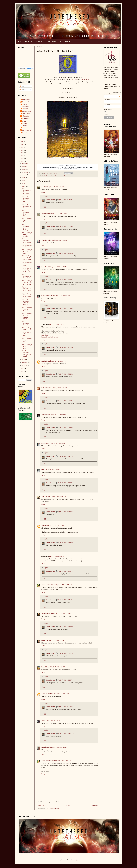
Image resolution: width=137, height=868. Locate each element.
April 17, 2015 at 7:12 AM (66, 280)
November (25, 167)
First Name (107, 99)
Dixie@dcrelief (46, 667)
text (107, 114)
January (25, 365)
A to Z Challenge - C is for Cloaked (27, 340)
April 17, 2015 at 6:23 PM (66, 680)
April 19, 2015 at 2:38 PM (60, 747)
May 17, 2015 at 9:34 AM (63, 761)
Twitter (67, 41)
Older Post (95, 805)
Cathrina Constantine (48, 296)
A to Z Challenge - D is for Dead (27, 334)
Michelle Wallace (47, 747)
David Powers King (47, 694)
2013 (22, 371)
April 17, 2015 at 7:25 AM (59, 388)
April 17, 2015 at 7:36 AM (59, 414)
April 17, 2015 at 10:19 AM (63, 613)
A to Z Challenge (46, 176)
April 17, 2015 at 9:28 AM (57, 556)
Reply (43, 192)
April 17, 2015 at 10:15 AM (64, 585)
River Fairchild (46, 267)
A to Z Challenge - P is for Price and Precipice (27, 258)
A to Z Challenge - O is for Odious (27, 264)
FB (60, 41)
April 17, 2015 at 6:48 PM (53, 720)
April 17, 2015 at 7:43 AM (66, 428)
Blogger (76, 860)
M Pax (44, 470)
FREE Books (52, 41)
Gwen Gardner (55, 176)
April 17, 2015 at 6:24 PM (66, 707)
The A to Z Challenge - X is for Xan (27, 206)
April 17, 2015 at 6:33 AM (63, 296)
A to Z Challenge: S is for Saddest (26, 241)
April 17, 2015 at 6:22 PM (66, 653)
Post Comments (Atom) (52, 809)
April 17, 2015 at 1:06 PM (66, 571)
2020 (22, 147)
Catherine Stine (46, 388)
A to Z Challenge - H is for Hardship (27, 309)
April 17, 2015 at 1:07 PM (66, 627)
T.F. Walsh (45, 187)
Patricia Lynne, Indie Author (50, 337)
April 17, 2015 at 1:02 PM (66, 456)
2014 (22, 369)
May (24, 183)
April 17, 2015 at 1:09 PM (57, 640)
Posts (22, 86)
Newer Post (41, 805)
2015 (22, 161)
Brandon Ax (45, 525)
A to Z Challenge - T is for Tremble (27, 234)
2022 (22, 142)
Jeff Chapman (26, 119)
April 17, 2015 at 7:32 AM (66, 347)
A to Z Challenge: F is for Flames (26, 323)
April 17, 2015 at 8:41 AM (58, 497)
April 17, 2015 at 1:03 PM (66, 483)
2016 (22, 159)
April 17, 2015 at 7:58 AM (58, 443)
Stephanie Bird (46, 361)
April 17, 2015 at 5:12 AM (59, 267)
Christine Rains (46, 240)
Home (19, 41)
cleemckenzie (46, 443)
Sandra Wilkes (46, 414)
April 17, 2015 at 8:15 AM (54, 470)
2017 (22, 156)
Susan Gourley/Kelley (48, 613)
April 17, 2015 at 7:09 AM (66, 200)
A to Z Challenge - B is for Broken (27, 346)
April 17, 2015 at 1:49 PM (59, 667)
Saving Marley (63, 176)
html (107, 112)
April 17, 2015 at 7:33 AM (66, 401)
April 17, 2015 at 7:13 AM (66, 309)
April (24, 186)
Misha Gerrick (26, 128)
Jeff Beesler (25, 116)
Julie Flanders (46, 497)
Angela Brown (26, 99)
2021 (22, 145)
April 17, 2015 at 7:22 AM (57, 324)
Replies (46, 196)
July (24, 178)
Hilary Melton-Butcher (49, 585)
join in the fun (85, 80)
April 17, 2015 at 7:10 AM (66, 226)
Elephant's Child (47, 213)
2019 (22, 150)
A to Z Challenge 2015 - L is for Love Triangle (27, 282)
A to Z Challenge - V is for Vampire (27, 220)
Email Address (112, 94)
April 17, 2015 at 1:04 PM (66, 512)
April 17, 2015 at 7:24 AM (59, 361)
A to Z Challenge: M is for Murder (26, 276)
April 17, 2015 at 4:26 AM (59, 240)
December (25, 164)
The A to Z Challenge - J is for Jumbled (27, 295)
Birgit (43, 720)
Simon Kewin (26, 133)
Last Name (107, 104)
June (24, 180)
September (25, 172)
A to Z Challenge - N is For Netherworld (27, 270)
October (25, 169)
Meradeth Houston (25, 124)
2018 (22, 153)
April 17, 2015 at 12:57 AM (56, 187)
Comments (23, 90)
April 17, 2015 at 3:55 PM (61, 694)
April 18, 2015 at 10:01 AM (66, 733)
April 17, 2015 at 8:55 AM (57, 525)
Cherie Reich (26, 109)
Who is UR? (29, 41)
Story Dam (45, 335)
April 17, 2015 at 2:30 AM (60, 213)
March (24, 360)
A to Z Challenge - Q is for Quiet (27, 251)
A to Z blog (74, 80)
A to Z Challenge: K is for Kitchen (26, 289)
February (25, 362)
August (24, 175)
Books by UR (40, 41)
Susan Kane (45, 640)
